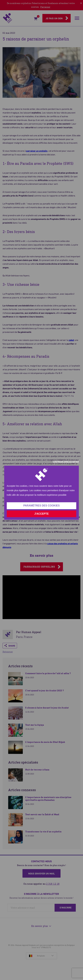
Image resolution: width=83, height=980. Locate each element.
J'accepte (41, 514)
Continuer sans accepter (66, 462)
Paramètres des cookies (41, 506)
